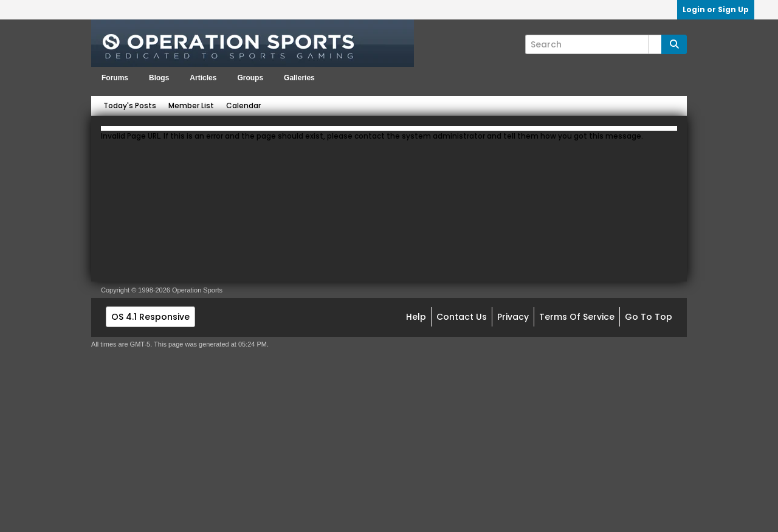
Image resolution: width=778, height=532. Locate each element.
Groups (250, 78)
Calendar (243, 105)
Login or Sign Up (716, 9)
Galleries (299, 78)
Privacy (513, 317)
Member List (191, 105)
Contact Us (462, 317)
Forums (115, 78)
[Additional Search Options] (655, 44)
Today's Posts (130, 105)
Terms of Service (577, 317)
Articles (203, 78)
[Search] (593, 44)
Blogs (159, 78)
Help (416, 317)
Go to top (649, 317)
